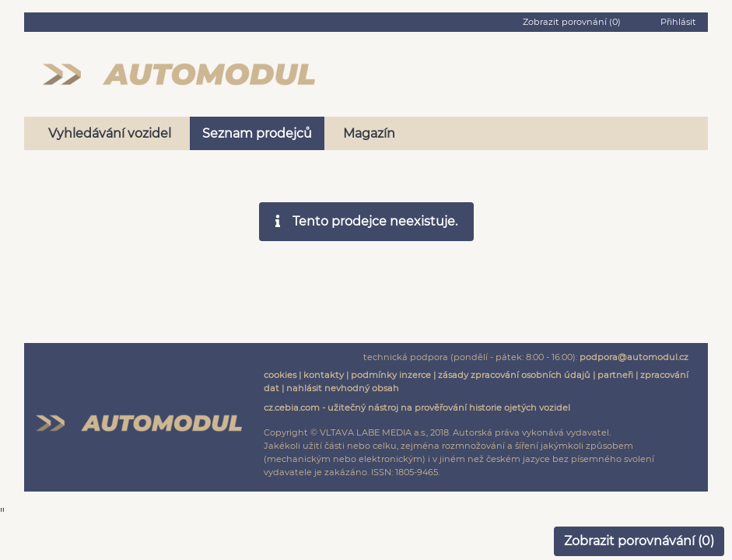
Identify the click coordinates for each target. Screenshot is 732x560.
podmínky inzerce (391, 375)
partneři (615, 375)
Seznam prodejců (257, 133)
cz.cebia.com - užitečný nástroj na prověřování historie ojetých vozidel (417, 408)
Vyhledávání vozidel (110, 133)
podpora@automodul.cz (634, 357)
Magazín (369, 133)
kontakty (324, 375)
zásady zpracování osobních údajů (514, 375)
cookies (280, 375)
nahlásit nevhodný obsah (343, 388)
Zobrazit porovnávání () (639, 541)
